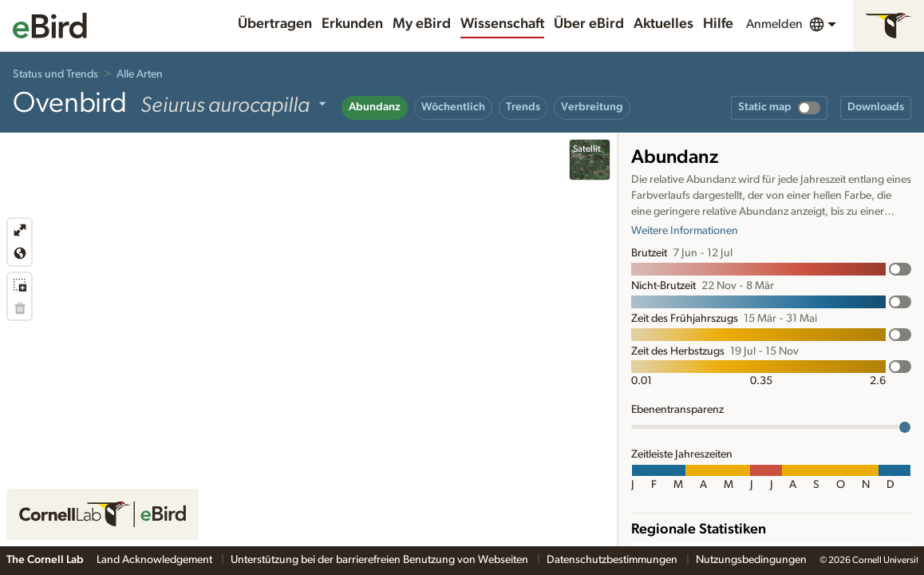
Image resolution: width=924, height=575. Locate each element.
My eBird (422, 24)
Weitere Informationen (685, 231)
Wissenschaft (502, 24)
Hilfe (718, 24)
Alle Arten (140, 74)
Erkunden (352, 24)
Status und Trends (55, 74)
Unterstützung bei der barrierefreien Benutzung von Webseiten (381, 560)
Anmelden (774, 24)
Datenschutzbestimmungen (613, 560)
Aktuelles (663, 24)
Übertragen (275, 24)
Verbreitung (592, 107)
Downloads (876, 107)
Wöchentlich (453, 107)
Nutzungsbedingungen (751, 560)
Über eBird (589, 24)
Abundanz (375, 107)
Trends (523, 107)
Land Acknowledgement (156, 560)
